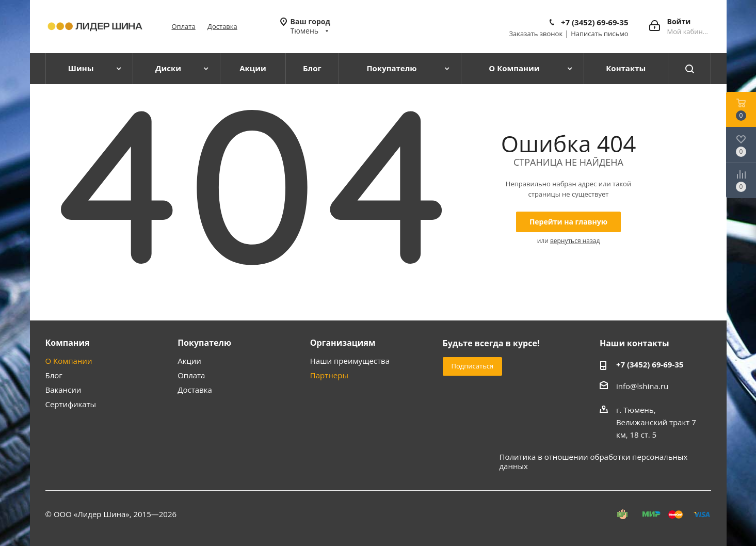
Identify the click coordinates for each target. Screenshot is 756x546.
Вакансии (63, 390)
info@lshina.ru (642, 386)
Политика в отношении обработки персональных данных (594, 461)
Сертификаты (71, 404)
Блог (54, 375)
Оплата (184, 26)
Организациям (343, 343)
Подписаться (473, 366)
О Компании (69, 361)
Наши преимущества (350, 361)
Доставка (222, 26)
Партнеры (329, 375)
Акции (189, 361)
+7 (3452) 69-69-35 (595, 22)
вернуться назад (575, 241)
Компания (68, 343)
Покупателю (204, 343)
